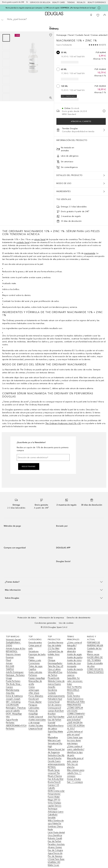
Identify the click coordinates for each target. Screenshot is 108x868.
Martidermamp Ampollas (13, 691)
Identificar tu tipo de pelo (75, 754)
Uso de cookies (66, 623)
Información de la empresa (52, 618)
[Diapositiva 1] (6, 38)
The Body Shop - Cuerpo (14, 686)
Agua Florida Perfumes (12, 721)
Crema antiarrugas (34, 689)
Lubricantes (34, 708)
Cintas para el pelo (35, 647)
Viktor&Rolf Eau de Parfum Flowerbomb (55, 675)
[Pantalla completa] (51, 98)
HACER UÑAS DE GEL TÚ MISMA (95, 659)
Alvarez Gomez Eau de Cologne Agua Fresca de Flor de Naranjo (55, 852)
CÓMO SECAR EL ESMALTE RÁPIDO (95, 671)
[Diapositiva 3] (6, 55)
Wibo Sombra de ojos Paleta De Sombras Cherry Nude (56, 825)
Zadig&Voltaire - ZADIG (13, 644)
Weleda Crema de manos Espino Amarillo (56, 684)
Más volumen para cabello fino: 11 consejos (76, 773)
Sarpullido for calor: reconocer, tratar (75, 681)
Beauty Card (59, 2)
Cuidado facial (82, 35)
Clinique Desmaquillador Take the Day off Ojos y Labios (55, 665)
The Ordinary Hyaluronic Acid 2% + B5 (63, 423)
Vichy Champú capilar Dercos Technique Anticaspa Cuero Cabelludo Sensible (56, 810)
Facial (71, 35)
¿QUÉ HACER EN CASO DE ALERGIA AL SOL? (76, 726)
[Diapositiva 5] (6, 72)
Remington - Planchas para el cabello (16, 709)
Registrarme (29, 467)
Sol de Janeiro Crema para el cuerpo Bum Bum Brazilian (56, 709)
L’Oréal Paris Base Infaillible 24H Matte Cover (56, 862)
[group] (6, 68)
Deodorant (34, 699)
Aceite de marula (75, 669)
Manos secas (93, 654)
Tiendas (71, 2)
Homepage (62, 35)
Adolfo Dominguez (15, 672)
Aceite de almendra (72, 650)
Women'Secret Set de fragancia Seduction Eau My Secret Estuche (56, 754)
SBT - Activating (13, 702)
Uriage (9, 678)
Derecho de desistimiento (79, 618)
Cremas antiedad (99, 35)
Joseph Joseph (13, 699)
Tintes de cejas (36, 666)
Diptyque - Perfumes (15, 675)
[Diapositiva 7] (6, 89)
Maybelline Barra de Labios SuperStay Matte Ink (56, 730)
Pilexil (8, 660)
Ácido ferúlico (74, 696)
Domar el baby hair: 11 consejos (75, 781)
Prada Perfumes (13, 681)
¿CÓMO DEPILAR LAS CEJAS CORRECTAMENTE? (76, 711)
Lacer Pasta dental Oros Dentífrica (56, 834)
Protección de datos (27, 618)
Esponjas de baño (37, 654)
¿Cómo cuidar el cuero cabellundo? (76, 748)
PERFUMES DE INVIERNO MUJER (95, 644)
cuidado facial (23, 242)
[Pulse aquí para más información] (99, 8)
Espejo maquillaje (37, 678)
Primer (31, 657)
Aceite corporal (36, 717)
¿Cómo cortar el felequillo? (75, 644)
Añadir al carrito (81, 121)
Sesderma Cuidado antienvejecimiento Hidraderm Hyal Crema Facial (56, 696)
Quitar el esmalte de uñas (95, 665)
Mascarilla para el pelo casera (75, 760)
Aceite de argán (75, 654)
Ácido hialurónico (75, 699)
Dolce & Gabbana (14, 696)
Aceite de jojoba (75, 657)
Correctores (34, 663)
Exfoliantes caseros (72, 674)
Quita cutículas (35, 672)
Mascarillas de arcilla (35, 683)
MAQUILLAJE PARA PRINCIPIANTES (76, 703)
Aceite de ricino (74, 660)
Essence (10, 657)
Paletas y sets (35, 660)
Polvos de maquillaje (33, 712)
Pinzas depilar (35, 702)
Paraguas (33, 705)
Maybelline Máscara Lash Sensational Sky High (55, 742)
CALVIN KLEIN (12, 705)
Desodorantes (35, 643)
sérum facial (40, 239)
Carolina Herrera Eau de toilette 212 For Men (55, 645)
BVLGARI (10, 666)
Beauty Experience (97, 2)
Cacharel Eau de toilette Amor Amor (55, 654)
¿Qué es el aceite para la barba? (75, 718)
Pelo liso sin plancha (73, 766)
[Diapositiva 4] (6, 63)
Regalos (81, 2)
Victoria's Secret (13, 640)
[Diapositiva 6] (6, 80)
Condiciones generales (45, 623)
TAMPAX (10, 669)
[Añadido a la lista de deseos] (51, 35)
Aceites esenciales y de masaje (37, 721)
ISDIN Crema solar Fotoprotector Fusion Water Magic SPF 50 (56, 795)
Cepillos (32, 669)
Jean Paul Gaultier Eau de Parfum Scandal (56, 720)
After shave (34, 693)
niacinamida (90, 253)
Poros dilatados (36, 696)
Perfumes (33, 675)
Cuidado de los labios (94, 650)
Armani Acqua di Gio (16, 648)
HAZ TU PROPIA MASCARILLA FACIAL (74, 690)
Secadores (34, 651)
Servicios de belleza (40, 2)
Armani (9, 663)
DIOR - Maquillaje (14, 714)
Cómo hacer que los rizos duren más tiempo (75, 740)
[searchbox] (54, 19)
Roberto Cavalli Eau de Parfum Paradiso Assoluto (56, 841)
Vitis (8, 717)
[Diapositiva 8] (6, 97)
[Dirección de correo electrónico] (43, 457)
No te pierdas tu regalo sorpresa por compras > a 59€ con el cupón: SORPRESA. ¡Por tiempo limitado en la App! (51, 8)
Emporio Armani (13, 654)
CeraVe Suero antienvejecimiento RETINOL (56, 764)
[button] (54, 582)
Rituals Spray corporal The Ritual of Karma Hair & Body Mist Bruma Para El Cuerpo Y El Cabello (56, 779)
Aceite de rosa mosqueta (74, 665)
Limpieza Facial (35, 729)
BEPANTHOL (12, 651)
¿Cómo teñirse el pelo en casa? (75, 733)
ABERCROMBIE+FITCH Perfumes (16, 727)
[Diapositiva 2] (6, 46)
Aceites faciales (36, 726)
